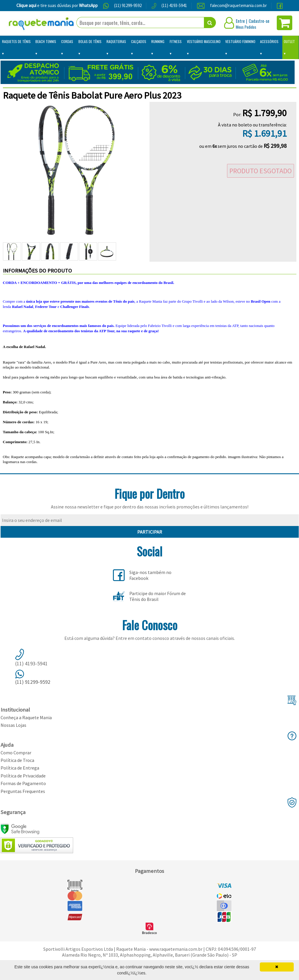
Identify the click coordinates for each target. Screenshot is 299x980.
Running (158, 41)
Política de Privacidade (23, 776)
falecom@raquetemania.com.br (238, 5)
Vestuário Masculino (204, 41)
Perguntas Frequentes (23, 791)
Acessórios (269, 41)
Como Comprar (16, 753)
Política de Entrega (20, 768)
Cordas (67, 41)
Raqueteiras (116, 41)
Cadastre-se (259, 21)
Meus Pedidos (246, 27)
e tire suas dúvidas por (57, 5)
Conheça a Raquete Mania (26, 717)
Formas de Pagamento (23, 783)
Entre (240, 21)
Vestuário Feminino (240, 41)
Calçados (139, 41)
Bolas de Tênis (90, 41)
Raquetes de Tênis (16, 41)
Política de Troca (17, 760)
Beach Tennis (46, 41)
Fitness (176, 41)
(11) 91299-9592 (128, 5)
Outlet (289, 41)
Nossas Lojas (13, 725)
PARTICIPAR (150, 532)
